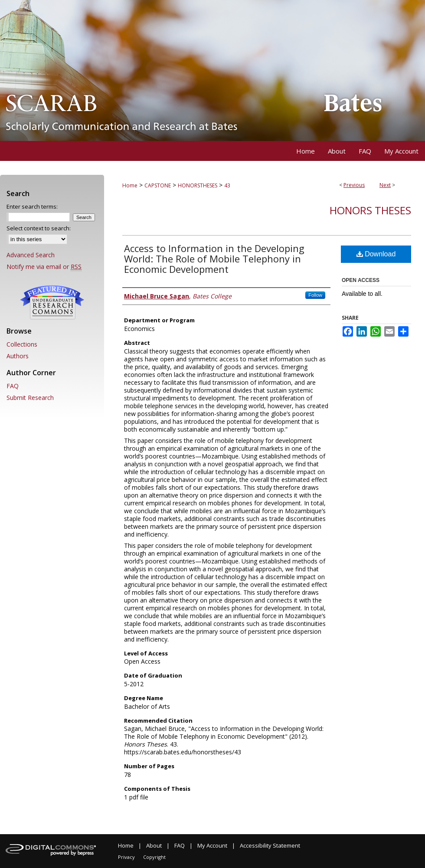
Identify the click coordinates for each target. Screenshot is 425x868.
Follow (315, 295)
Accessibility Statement (270, 845)
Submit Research (30, 398)
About (154, 845)
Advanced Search (31, 255)
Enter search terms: (32, 206)
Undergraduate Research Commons (52, 302)
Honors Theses (370, 210)
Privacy (126, 857)
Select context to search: (39, 228)
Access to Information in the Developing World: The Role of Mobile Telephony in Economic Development (214, 259)
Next (385, 185)
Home (130, 185)
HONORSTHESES (198, 185)
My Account (212, 845)
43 (227, 185)
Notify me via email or (44, 267)
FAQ (13, 386)
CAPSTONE (158, 185)
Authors (18, 356)
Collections (22, 344)
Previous (354, 185)
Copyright (154, 857)
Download (376, 254)
